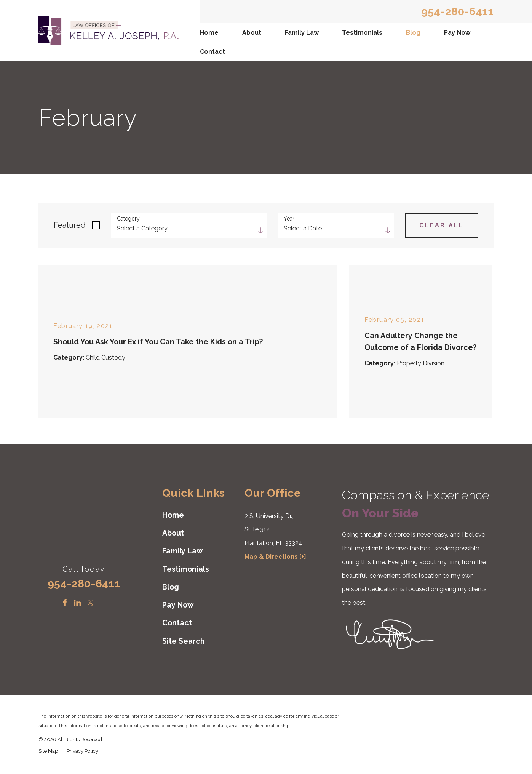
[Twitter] (90, 603)
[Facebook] (65, 603)
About (252, 33)
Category (128, 219)
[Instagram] (103, 603)
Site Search (184, 641)
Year (289, 219)
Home (209, 33)
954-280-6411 (457, 12)
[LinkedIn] (77, 603)
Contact (212, 52)
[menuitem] (210, 33)
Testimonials (362, 33)
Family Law (302, 33)
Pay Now (457, 33)
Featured (70, 225)
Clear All (442, 225)
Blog (413, 33)
